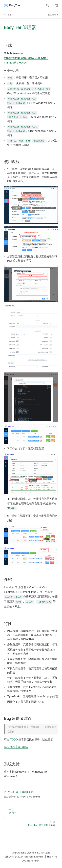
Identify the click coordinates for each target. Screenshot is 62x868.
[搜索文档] (47, 5)
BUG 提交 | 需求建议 (16, 747)
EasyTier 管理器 (20, 27)
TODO (14, 739)
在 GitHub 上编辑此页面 (19, 792)
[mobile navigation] (57, 5)
